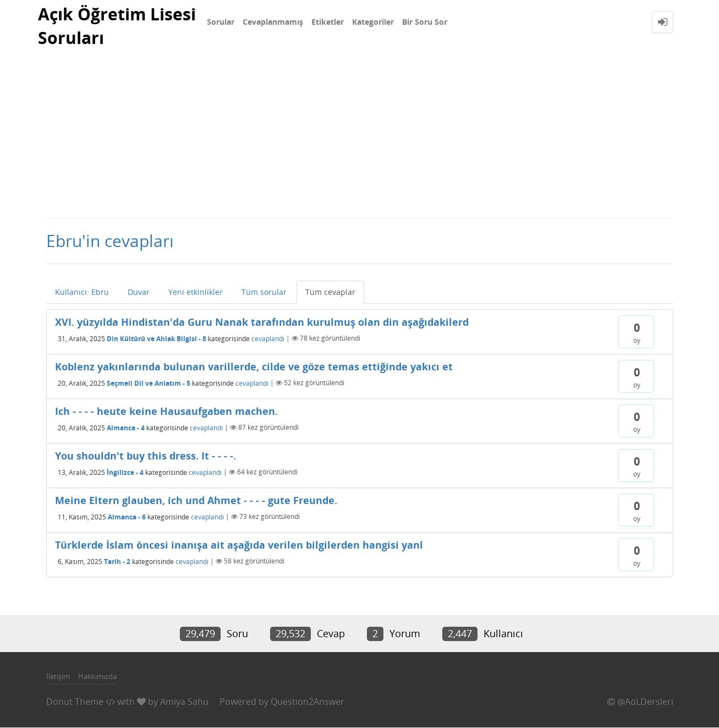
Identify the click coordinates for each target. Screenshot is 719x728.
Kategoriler (373, 22)
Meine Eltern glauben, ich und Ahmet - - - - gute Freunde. (196, 501)
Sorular (221, 22)
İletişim (58, 676)
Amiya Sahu (184, 702)
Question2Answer (308, 702)
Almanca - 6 (127, 517)
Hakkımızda (97, 676)
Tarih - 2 (117, 562)
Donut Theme (75, 702)
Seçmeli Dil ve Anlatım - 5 (149, 383)
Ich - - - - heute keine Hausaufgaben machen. (166, 412)
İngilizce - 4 (125, 472)
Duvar (139, 292)
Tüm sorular (264, 292)
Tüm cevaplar (330, 292)
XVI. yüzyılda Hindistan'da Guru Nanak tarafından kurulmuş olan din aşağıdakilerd (262, 322)
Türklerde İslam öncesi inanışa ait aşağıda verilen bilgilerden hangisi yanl (239, 545)
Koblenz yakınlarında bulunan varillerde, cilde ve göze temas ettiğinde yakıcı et (254, 367)
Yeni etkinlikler (196, 292)
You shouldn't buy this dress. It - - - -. (146, 456)
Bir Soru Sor (425, 22)
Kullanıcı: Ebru (82, 292)
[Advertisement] (360, 135)
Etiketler (328, 22)
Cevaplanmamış (273, 22)
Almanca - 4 (126, 428)
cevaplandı (268, 339)
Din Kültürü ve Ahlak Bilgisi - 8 (157, 339)
